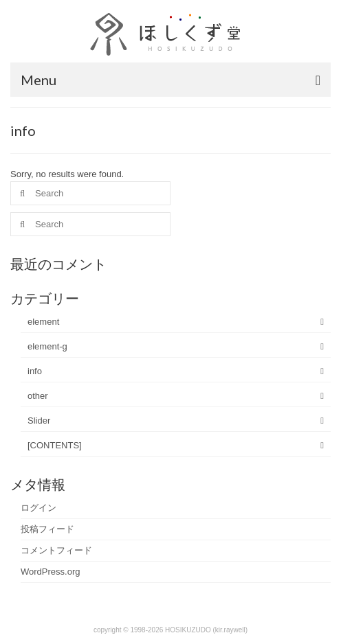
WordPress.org (50, 572)
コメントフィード (56, 550)
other (38, 396)
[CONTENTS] (55, 445)
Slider (39, 421)
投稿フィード (47, 529)
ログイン (38, 508)
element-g (47, 346)
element (43, 322)
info (35, 371)
